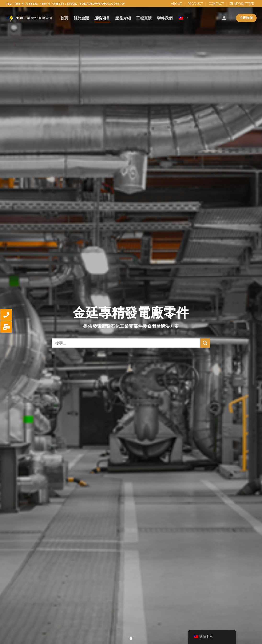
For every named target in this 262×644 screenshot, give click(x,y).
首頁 (64, 18)
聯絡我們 (165, 18)
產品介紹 (123, 18)
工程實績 (144, 18)
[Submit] (205, 348)
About (177, 4)
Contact (216, 4)
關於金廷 (81, 18)
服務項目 (102, 18)
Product (196, 4)
